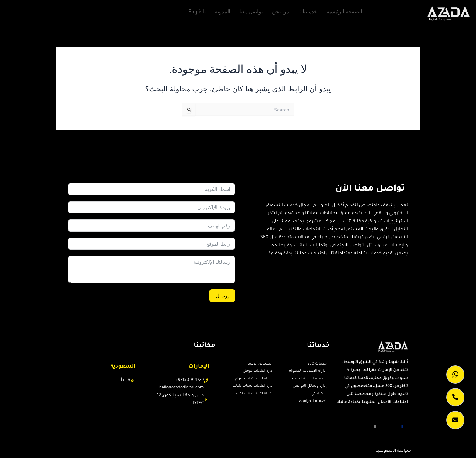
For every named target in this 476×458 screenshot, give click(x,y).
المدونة (223, 11)
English (197, 11)
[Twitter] (389, 426)
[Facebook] (402, 426)
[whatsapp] (455, 375)
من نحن (281, 11)
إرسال (222, 295)
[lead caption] (455, 420)
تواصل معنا (251, 11)
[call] (455, 397)
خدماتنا (309, 11)
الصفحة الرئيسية (344, 11)
